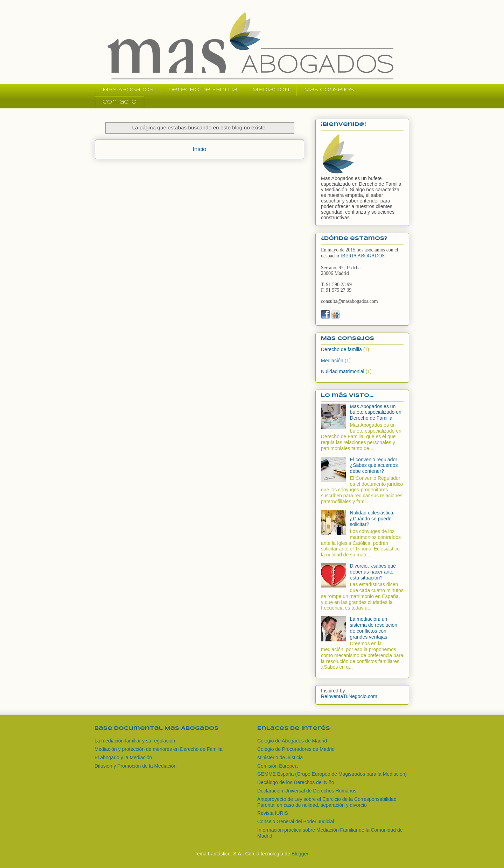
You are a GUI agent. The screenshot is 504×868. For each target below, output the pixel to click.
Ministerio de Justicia (280, 757)
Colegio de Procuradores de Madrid (296, 749)
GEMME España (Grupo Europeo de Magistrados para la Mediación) (332, 774)
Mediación (271, 90)
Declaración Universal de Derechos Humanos (307, 791)
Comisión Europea (277, 766)
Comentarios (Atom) (215, 168)
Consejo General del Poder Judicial (296, 821)
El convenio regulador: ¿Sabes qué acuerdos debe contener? (374, 465)
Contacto (120, 102)
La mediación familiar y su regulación (135, 741)
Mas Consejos (329, 90)
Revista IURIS (273, 813)
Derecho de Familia (203, 90)
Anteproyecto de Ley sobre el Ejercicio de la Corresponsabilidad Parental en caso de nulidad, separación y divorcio (327, 802)
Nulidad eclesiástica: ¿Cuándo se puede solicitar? (372, 519)
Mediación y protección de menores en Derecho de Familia (159, 749)
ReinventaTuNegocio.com (349, 696)
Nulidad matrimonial (343, 371)
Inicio (199, 149)
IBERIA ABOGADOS (363, 256)
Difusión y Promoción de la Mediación (135, 766)
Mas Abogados (128, 90)
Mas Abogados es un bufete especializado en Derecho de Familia (376, 412)
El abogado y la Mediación (123, 757)
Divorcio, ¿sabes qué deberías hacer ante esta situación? (373, 572)
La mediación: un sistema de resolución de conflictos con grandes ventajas (374, 628)
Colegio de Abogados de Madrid (292, 741)
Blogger (300, 854)
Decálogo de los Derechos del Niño (296, 782)
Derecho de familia (341, 349)
